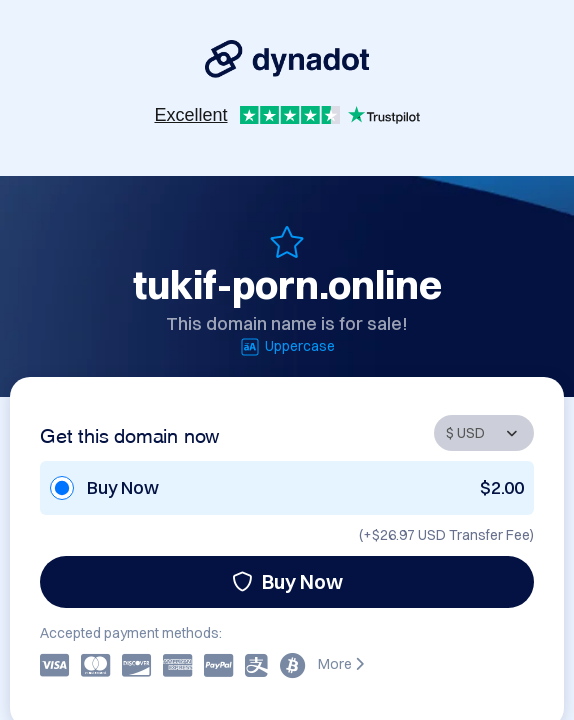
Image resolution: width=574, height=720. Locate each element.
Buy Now (287, 581)
